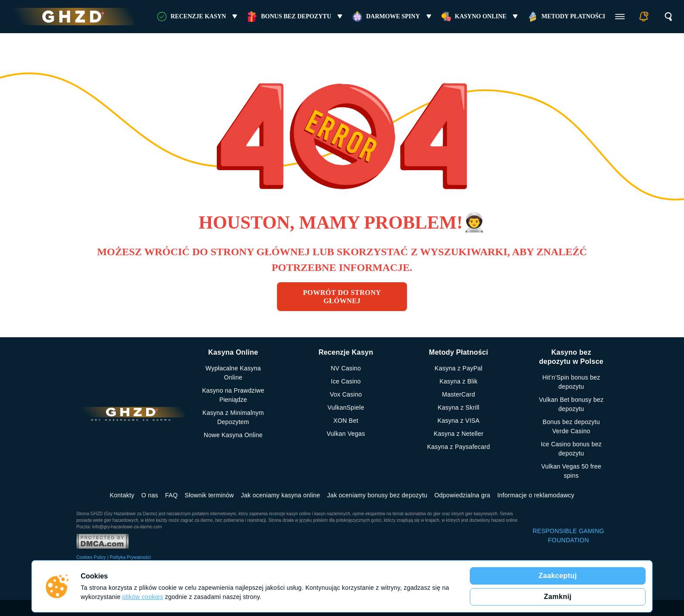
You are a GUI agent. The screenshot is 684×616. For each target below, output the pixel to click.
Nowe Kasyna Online (233, 435)
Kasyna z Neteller (458, 434)
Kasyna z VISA (459, 421)
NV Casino (346, 368)
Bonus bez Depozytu (296, 17)
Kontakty (122, 495)
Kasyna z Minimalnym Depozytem (233, 417)
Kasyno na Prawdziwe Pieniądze (233, 395)
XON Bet (346, 421)
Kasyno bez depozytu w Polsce (571, 357)
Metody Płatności (573, 17)
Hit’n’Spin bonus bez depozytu (571, 382)
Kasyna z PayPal (458, 368)
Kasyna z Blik (459, 381)
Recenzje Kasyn (346, 352)
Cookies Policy (91, 557)
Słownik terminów (209, 495)
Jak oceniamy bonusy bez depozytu (377, 495)
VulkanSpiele (346, 407)
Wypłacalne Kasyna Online (233, 373)
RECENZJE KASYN (198, 17)
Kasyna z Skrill (458, 407)
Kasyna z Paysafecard (458, 447)
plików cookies (143, 597)
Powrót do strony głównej (342, 297)
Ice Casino (346, 381)
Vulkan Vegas (346, 434)
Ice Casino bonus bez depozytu (571, 449)
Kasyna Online (233, 352)
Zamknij (558, 597)
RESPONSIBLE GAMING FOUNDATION (568, 536)
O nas (150, 495)
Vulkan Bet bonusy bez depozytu (571, 404)
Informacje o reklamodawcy (536, 495)
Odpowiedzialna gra (462, 495)
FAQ (172, 495)
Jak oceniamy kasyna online (280, 495)
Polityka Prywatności (130, 557)
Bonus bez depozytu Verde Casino (571, 426)
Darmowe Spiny (393, 17)
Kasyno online (481, 17)
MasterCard (458, 394)
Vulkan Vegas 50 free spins (571, 471)
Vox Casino (346, 394)
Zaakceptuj (558, 576)
